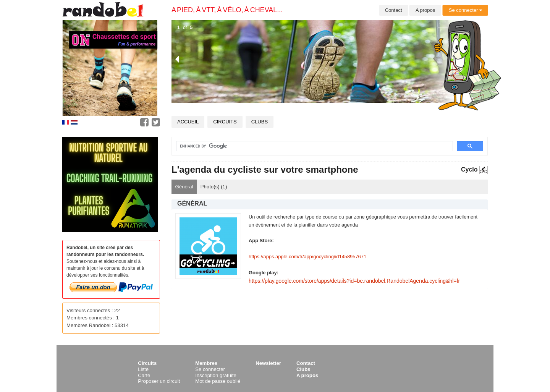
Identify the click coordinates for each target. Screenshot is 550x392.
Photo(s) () (214, 187)
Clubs (260, 122)
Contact (394, 10)
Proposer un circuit (159, 381)
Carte (144, 375)
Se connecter (465, 10)
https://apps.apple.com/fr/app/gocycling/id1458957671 (307, 257)
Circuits (225, 122)
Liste (143, 369)
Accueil (188, 122)
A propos (425, 10)
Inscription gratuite (216, 375)
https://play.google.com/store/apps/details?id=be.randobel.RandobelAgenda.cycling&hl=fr (354, 281)
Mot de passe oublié (218, 381)
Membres (206, 363)
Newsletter (268, 363)
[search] (310, 146)
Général (184, 187)
